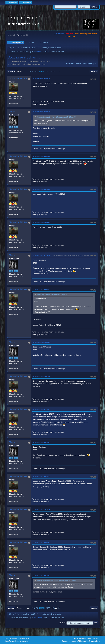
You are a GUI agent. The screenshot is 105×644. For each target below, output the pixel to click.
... (28, 71)
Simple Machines (24, 638)
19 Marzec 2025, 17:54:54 (41, 255)
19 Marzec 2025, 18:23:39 (41, 289)
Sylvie (45, 52)
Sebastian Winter (18, 79)
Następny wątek (90, 64)
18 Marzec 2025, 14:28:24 (41, 156)
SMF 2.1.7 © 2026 (11, 638)
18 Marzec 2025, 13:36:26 (41, 79)
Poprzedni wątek (73, 64)
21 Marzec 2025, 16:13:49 (41, 542)
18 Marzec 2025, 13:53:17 (41, 112)
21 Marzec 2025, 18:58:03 (41, 575)
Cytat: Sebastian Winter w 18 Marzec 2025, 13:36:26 (56, 117)
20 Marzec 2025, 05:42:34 (41, 376)
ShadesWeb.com (24, 641)
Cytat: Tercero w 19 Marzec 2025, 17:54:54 (52, 295)
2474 (31, 71)
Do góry (11, 608)
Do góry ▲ (96, 638)
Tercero (13, 112)
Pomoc (77, 638)
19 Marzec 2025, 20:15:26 (41, 342)
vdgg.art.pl (69, 34)
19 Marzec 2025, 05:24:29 (41, 222)
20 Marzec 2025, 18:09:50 (41, 476)
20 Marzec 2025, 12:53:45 (41, 409)
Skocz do (62, 623)
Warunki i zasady (86, 638)
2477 (48, 71)
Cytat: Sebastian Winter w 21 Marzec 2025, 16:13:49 (56, 581)
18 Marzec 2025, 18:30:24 (41, 189)
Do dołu (11, 71)
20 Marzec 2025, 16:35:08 (41, 442)
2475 (36, 71)
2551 (59, 71)
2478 (52, 71)
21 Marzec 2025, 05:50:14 (41, 509)
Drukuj (94, 71)
